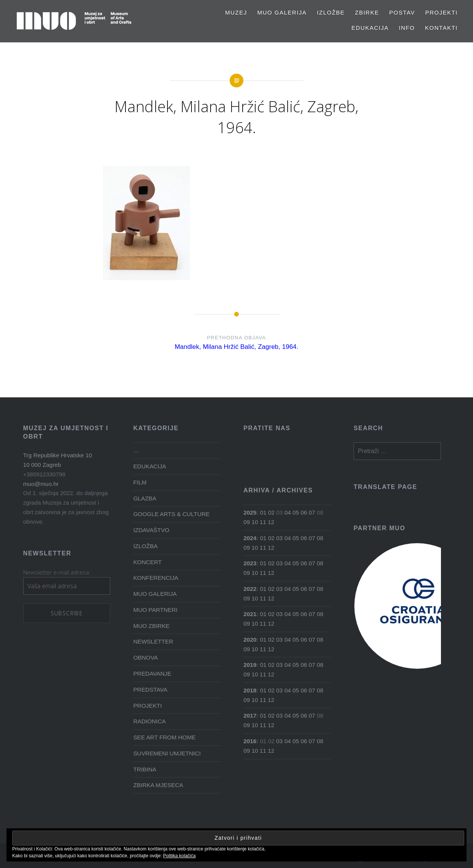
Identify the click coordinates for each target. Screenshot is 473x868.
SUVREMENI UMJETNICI (167, 753)
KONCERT (147, 562)
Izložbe (331, 12)
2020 (250, 640)
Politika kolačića (179, 856)
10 (255, 522)
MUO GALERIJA (282, 12)
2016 (250, 741)
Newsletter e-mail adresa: (57, 572)
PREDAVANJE (152, 674)
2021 (250, 614)
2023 (250, 563)
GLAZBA (145, 498)
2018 (250, 690)
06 (304, 512)
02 (271, 512)
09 (247, 522)
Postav (402, 12)
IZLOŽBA (145, 546)
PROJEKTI (442, 12)
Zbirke (367, 12)
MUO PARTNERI (155, 610)
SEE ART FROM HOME (164, 737)
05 (296, 512)
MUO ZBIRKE (151, 626)
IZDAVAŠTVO (151, 530)
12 (271, 522)
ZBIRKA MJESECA (158, 785)
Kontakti (441, 28)
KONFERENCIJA (156, 578)
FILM (140, 482)
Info (407, 28)
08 (320, 538)
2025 (250, 512)
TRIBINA (145, 769)
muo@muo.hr (41, 484)
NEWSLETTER (153, 641)
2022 (250, 589)
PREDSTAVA (150, 690)
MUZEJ (236, 12)
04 (287, 512)
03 (279, 538)
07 (312, 512)
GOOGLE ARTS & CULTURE (171, 514)
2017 (250, 716)
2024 (250, 538)
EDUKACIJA (370, 28)
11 (263, 522)
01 (263, 512)
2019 (250, 665)
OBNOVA (145, 657)
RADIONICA (149, 721)
